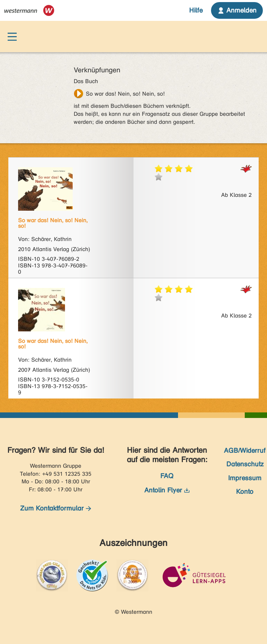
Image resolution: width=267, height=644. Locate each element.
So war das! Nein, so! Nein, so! (125, 94)
